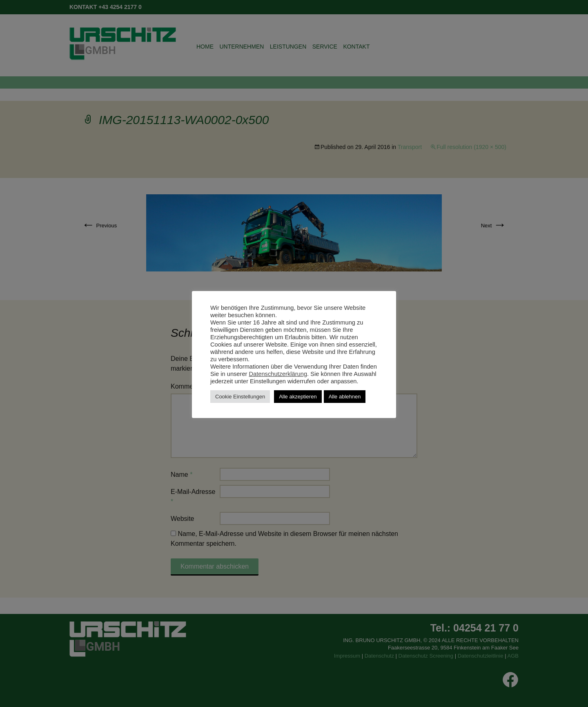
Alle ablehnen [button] (345, 397)
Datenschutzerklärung (278, 374)
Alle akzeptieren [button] (298, 397)
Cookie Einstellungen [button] (240, 397)
